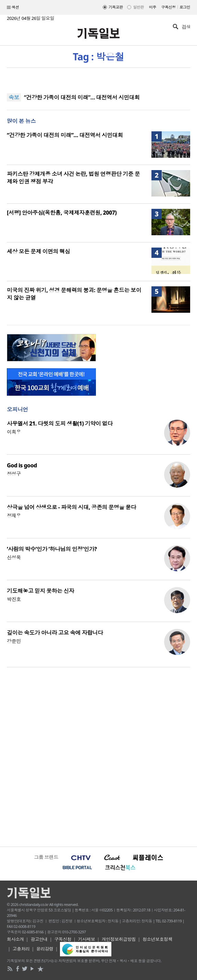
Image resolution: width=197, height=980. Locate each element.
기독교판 (116, 7)
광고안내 (39, 939)
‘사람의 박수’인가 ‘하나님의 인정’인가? (52, 549)
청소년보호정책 (157, 939)
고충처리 (21, 949)
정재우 (14, 516)
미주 (153, 7)
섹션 (13, 8)
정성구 (14, 474)
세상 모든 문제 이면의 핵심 (38, 251)
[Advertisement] (98, 756)
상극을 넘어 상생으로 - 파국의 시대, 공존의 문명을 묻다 (71, 507)
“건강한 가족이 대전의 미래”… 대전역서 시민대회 (82, 97)
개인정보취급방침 (119, 939)
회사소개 (15, 939)
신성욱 (14, 557)
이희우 (14, 432)
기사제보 (87, 939)
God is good (22, 465)
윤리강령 (45, 949)
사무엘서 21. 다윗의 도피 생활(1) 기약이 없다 (60, 423)
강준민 (14, 641)
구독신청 (169, 7)
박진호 (14, 599)
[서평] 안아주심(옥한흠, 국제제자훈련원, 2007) (62, 213)
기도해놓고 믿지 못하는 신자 (40, 591)
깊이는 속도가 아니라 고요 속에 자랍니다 (55, 633)
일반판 (138, 7)
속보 (14, 97)
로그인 (185, 7)
